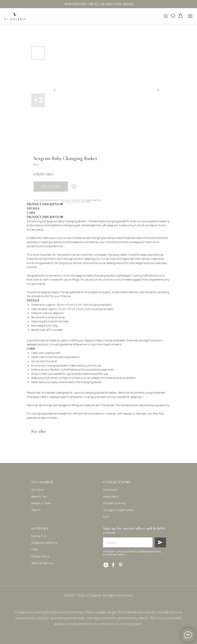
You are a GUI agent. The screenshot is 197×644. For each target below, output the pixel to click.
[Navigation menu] (190, 16)
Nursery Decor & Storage (75, 200)
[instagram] (106, 565)
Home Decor (111, 496)
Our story (38, 490)
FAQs (35, 549)
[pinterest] (121, 565)
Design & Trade (41, 503)
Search (36, 510)
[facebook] (113, 565)
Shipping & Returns (44, 543)
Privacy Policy (40, 556)
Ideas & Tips (39, 496)
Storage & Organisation (119, 510)
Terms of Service (42, 563)
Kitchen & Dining (114, 503)
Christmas (110, 490)
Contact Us (39, 536)
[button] (166, 16)
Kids (106, 517)
